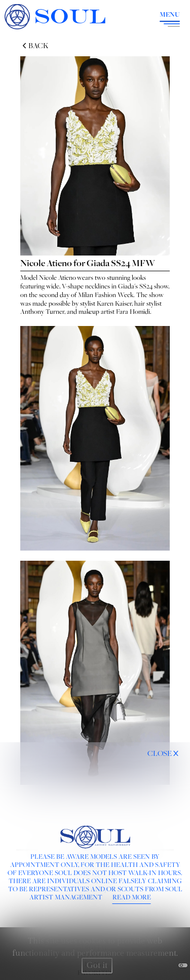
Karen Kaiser (114, 303)
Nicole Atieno (58, 277)
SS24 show (154, 286)
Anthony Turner (42, 311)
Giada (126, 286)
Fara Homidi (133, 311)
